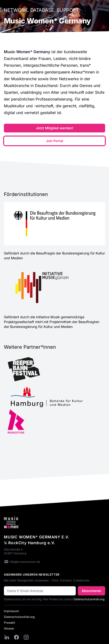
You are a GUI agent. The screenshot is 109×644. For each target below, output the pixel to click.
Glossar (9, 628)
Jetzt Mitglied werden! (55, 128)
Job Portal (55, 141)
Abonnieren (91, 591)
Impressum (12, 611)
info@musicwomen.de (22, 562)
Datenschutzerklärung (89, 599)
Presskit (9, 623)
